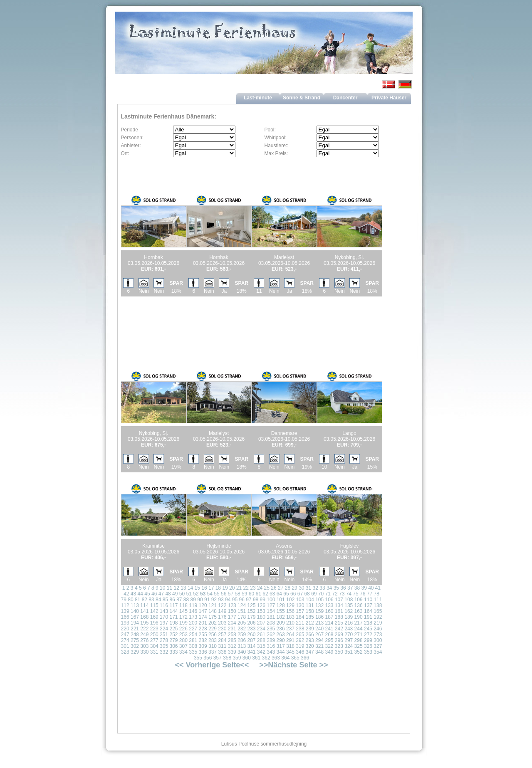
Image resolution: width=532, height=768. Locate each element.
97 (249, 600)
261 (261, 635)
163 (359, 611)
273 (378, 635)
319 (300, 646)
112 (125, 605)
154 (271, 611)
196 (154, 623)
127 (271, 605)
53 (203, 594)
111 (378, 600)
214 (329, 623)
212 (310, 623)
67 (300, 594)
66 (293, 594)
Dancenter (345, 98)
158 (310, 611)
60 (251, 594)
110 (368, 600)
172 (183, 617)
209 (281, 623)
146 (193, 611)
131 (310, 605)
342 (261, 652)
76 (363, 594)
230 (222, 629)
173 (193, 617)
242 (339, 629)
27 (281, 588)
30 (301, 588)
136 (359, 605)
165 (378, 611)
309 (203, 646)
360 (247, 658)
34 (329, 588)
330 (144, 652)
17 (211, 588)
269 (339, 635)
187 (329, 617)
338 (222, 652)
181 (271, 617)
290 (281, 640)
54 (210, 594)
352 (359, 652)
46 (154, 594)
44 (140, 594)
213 (319, 623)
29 (294, 588)
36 (343, 588)
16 (204, 588)
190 (359, 617)
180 (261, 617)
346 (300, 652)
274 (125, 640)
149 (222, 611)
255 (203, 635)
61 (259, 594)
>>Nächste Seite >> (293, 665)
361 (256, 658)
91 (207, 600)
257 (222, 635)
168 (144, 617)
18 (218, 588)
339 (232, 652)
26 (273, 588)
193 (125, 623)
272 (368, 635)
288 (261, 640)
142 (154, 611)
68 (307, 594)
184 (300, 617)
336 (203, 652)
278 (164, 640)
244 (359, 629)
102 (290, 600)
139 (125, 611)
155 (281, 611)
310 (213, 646)
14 (190, 588)
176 (222, 617)
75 (355, 594)
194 (135, 623)
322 (329, 646)
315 (261, 646)
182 (281, 617)
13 (183, 588)
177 (232, 617)
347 (310, 652)
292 (300, 640)
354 (378, 652)
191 (368, 617)
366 (305, 658)
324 (349, 646)
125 (251, 605)
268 (329, 635)
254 (193, 635)
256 (213, 635)
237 (290, 629)
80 (130, 600)
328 (125, 652)
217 (359, 623)
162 (349, 611)
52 (196, 594)
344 (281, 652)
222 (144, 629)
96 (241, 600)
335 (193, 652)
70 (321, 594)
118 (183, 605)
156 (290, 611)
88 (186, 600)
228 (203, 629)
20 (232, 588)
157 (300, 611)
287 (251, 640)
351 (349, 652)
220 (125, 629)
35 (336, 588)
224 (164, 629)
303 (144, 646)
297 (349, 640)
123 (232, 605)
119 (193, 605)
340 (242, 652)
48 (168, 594)
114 (144, 605)
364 (285, 658)
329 (135, 652)
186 (319, 617)
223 (154, 629)
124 (242, 605)
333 (173, 652)
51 (189, 594)
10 (162, 588)
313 (242, 646)
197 (164, 623)
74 (349, 594)
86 (172, 600)
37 (350, 588)
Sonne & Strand (302, 98)
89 (193, 600)
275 (135, 640)
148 (213, 611)
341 (251, 652)
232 (242, 629)
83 (151, 600)
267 (319, 635)
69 (314, 594)
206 (251, 623)
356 (208, 658)
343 (271, 652)
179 (251, 617)
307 (183, 646)
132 (319, 605)
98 (256, 600)
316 (271, 646)
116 (164, 605)
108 (349, 600)
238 (300, 629)
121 (213, 605)
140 (135, 611)
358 (227, 658)
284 (222, 640)
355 (198, 658)
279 (173, 640)
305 (164, 646)
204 (232, 623)
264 (290, 635)
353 (368, 652)
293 (310, 640)
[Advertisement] (219, 324)
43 (133, 594)
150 (232, 611)
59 (244, 594)
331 (154, 652)
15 (197, 588)
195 (144, 623)
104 (310, 600)
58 (237, 594)
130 (300, 605)
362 (266, 658)
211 (300, 623)
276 (144, 640)
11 (169, 588)
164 (368, 611)
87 (179, 600)
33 (322, 588)
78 (376, 594)
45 (147, 594)
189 (349, 617)
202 (213, 623)
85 (165, 600)
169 (154, 617)
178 (242, 617)
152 (251, 611)
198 (173, 623)
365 (295, 658)
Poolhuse (249, 744)
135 (349, 605)
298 (359, 640)
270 (349, 635)
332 (164, 652)
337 (213, 652)
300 (378, 640)
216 (349, 623)
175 (213, 617)
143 (164, 611)
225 (173, 629)
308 (193, 646)
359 (237, 658)
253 (183, 635)
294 (319, 640)
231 (232, 629)
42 (126, 594)
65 (286, 594)
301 (125, 646)
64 (279, 594)
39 (364, 588)
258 (232, 635)
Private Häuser (389, 98)
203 (222, 623)
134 (339, 605)
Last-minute (258, 98)
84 (158, 600)
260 (251, 635)
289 (271, 640)
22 (246, 588)
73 (342, 594)
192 (378, 617)
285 (232, 640)
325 (359, 646)
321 (319, 646)
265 (300, 635)
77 (370, 594)
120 (203, 605)
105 (319, 600)
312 (232, 646)
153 (261, 611)
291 (290, 640)
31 (308, 588)
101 (281, 600)
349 (329, 652)
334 (183, 652)
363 (276, 658)
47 (161, 594)
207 (261, 623)
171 (173, 617)
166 (125, 617)
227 (193, 629)
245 (368, 629)
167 (135, 617)
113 (135, 605)
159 (319, 611)
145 (183, 611)
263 (281, 635)
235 (271, 629)
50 (182, 594)
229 (213, 629)
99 (263, 600)
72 (335, 594)
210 (290, 623)
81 (137, 600)
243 (349, 629)
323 (339, 646)
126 (261, 605)
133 (329, 605)
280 (183, 640)
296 (339, 640)
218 (368, 623)
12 (176, 588)
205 (242, 623)
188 (339, 617)
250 (154, 635)
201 (203, 623)
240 (319, 629)
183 (290, 617)
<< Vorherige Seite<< (212, 665)
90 (200, 600)
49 (175, 594)
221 (135, 629)
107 (339, 600)
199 (183, 623)
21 (239, 588)
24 (260, 588)
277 (154, 640)
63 (272, 594)
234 (261, 629)
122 (222, 605)
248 (135, 635)
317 (281, 646)
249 (144, 635)
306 (173, 646)
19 (225, 588)
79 (124, 600)
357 (218, 658)
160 (329, 611)
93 (221, 600)
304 (154, 646)
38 (357, 588)
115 (154, 605)
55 (217, 594)
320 (310, 646)
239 (310, 629)
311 (222, 646)
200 (193, 623)
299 (368, 640)
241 (329, 629)
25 (267, 588)
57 (231, 594)
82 (145, 600)
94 (228, 600)
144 (173, 611)
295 (329, 640)
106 (329, 600)
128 (281, 605)
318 (290, 646)
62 (265, 594)
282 (203, 640)
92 (214, 600)
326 (368, 646)
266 (310, 635)
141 (144, 611)
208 (271, 623)
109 (359, 600)
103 (300, 600)
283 (213, 640)
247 (125, 635)
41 (378, 588)
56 (224, 594)
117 (173, 605)
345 (290, 652)
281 (193, 640)
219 (378, 623)
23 (253, 588)
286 (242, 640)
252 (173, 635)
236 (281, 629)
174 (203, 617)
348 (319, 652)
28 (288, 588)
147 (203, 611)
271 (359, 635)
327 (378, 646)
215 (339, 623)
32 (315, 588)
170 (164, 617)
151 (242, 611)
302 (135, 646)
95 (235, 600)
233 (251, 629)
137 (368, 605)
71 (328, 594)
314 (251, 646)
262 (271, 635)
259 (242, 635)
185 (310, 617)
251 (164, 635)
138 (378, 605)
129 (290, 605)
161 (339, 611)
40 (371, 588)
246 (378, 629)
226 (183, 629)
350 (339, 652)
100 (271, 600)
